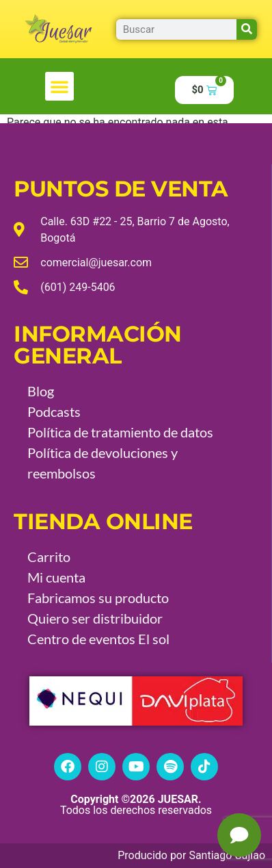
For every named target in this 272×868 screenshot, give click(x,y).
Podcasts (54, 411)
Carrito (49, 557)
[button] (59, 86)
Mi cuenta (56, 577)
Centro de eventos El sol (98, 639)
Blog (41, 391)
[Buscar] (247, 29)
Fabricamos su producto (98, 598)
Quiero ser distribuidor (95, 618)
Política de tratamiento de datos (120, 432)
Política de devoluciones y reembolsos (103, 463)
